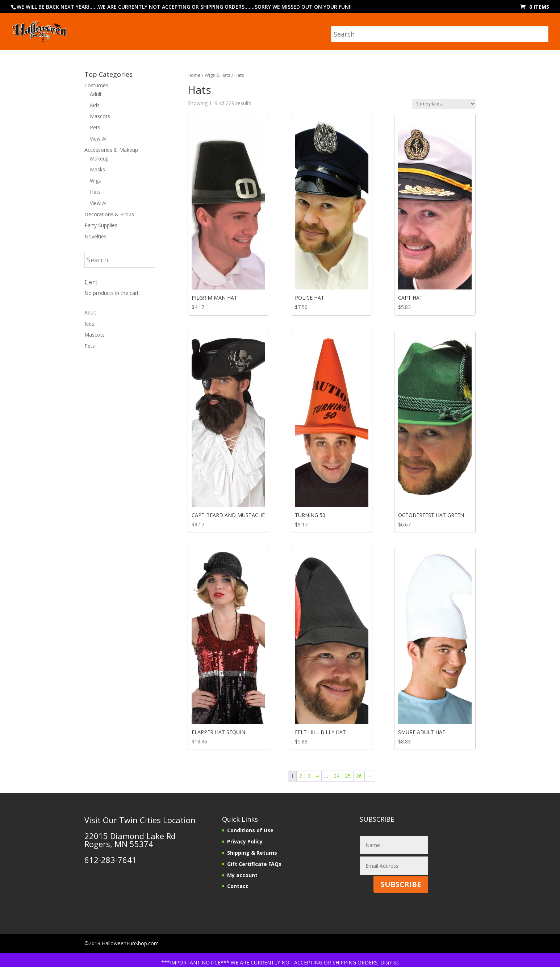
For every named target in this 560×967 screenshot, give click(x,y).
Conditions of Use (250, 830)
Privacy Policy (245, 841)
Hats (95, 192)
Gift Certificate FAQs (254, 864)
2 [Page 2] (301, 776)
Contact (238, 886)
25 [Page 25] (348, 776)
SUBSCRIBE (401, 884)
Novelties (95, 236)
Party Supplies (101, 225)
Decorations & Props (109, 214)
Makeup (99, 159)
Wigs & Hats (218, 75)
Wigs (95, 181)
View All (99, 139)
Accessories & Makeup (111, 150)
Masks (97, 169)
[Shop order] (444, 104)
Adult (96, 94)
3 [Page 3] (309, 776)
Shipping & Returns (252, 853)
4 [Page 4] (317, 776)
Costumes (96, 85)
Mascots (100, 116)
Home (194, 75)
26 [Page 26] (359, 776)
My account (242, 875)
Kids (95, 105)
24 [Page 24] (337, 776)
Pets (95, 127)
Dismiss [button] (390, 962)
